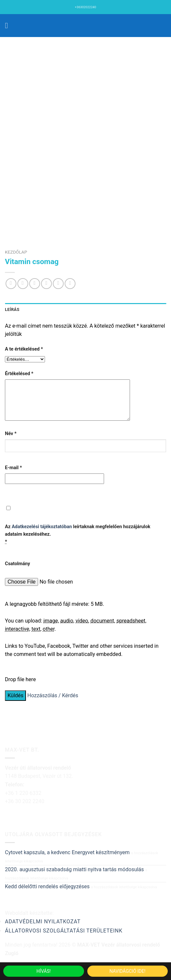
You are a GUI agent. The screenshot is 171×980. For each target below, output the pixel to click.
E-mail (13, 476)
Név (11, 442)
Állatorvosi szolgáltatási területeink (64, 939)
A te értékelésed (24, 349)
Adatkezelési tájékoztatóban (42, 535)
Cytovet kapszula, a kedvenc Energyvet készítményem (67, 860)
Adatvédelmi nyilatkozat (43, 929)
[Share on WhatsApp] (11, 284)
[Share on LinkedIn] (70, 284)
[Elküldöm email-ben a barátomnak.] (46, 284)
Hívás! (43, 971)
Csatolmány (18, 572)
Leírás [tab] (12, 309)
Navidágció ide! (127, 971)
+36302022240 (85, 7)
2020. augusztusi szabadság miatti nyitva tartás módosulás (74, 877)
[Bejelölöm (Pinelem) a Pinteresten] (58, 284)
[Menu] (9, 25)
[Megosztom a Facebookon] (23, 284)
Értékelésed (19, 374)
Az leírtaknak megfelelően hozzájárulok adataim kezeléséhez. (78, 542)
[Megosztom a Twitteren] (35, 284)
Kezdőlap (16, 252)
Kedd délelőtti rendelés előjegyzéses (47, 894)
